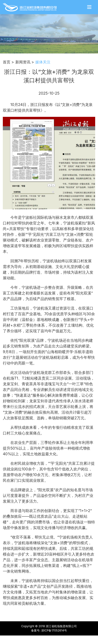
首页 (7, 62)
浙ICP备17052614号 (54, 630)
